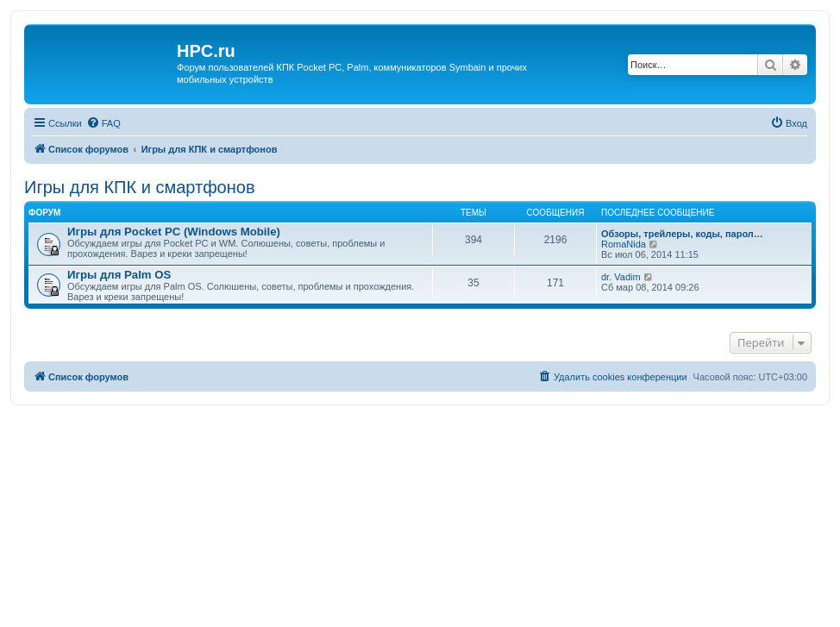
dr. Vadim (621, 277)
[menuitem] (103, 123)
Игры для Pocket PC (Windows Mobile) (174, 232)
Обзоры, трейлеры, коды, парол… (682, 234)
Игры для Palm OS (119, 275)
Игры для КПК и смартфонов (140, 187)
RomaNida (624, 244)
